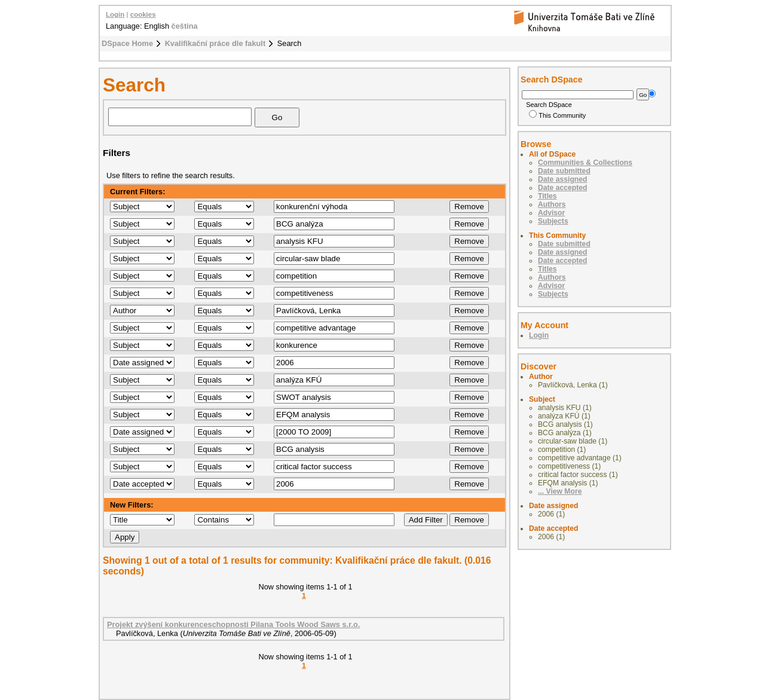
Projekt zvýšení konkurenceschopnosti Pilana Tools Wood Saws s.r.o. (233, 624)
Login (115, 14)
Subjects (553, 221)
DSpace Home (127, 43)
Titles (547, 196)
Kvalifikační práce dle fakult (215, 43)
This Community (557, 115)
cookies (143, 14)
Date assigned (562, 179)
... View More (560, 491)
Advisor (551, 213)
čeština (185, 26)
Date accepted (562, 188)
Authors (552, 204)
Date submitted (564, 171)
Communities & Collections (585, 163)
